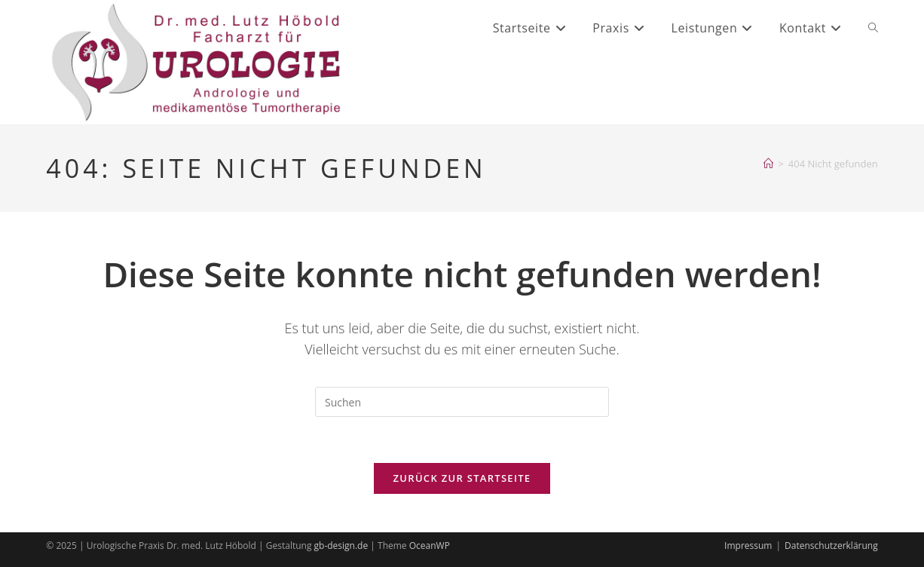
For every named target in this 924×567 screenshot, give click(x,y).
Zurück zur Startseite (462, 478)
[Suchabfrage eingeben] (462, 402)
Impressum (748, 546)
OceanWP (430, 546)
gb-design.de (341, 546)
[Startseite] (768, 164)
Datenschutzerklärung (831, 546)
